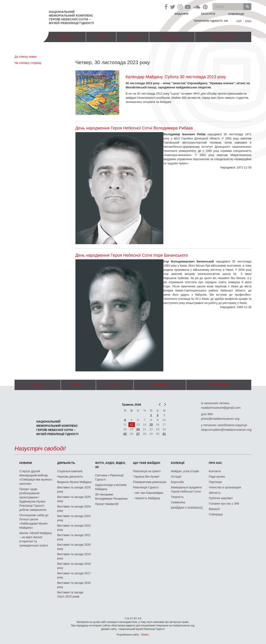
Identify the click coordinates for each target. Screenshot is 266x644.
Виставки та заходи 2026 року (74, 489)
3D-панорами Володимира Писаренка (111, 496)
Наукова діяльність (70, 477)
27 (138, 434)
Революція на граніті (147, 471)
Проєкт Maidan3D (107, 504)
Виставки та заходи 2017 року (74, 575)
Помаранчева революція (150, 482)
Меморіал (66, 37)
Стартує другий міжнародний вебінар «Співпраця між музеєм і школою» (36, 477)
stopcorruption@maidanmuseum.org (226, 430)
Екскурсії (208, 14)
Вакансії (214, 509)
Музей (101, 37)
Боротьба (177, 482)
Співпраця (216, 514)
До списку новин (26, 57)
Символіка (178, 502)
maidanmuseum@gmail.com (221, 408)
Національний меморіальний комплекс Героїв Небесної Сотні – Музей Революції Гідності (71, 17)
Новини (26, 463)
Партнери (215, 482)
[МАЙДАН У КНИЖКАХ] (187, 508)
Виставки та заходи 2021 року (74, 537)
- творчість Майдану (147, 498)
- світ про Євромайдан (148, 493)
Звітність (215, 493)
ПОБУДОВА (172, 37)
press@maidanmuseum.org (220, 419)
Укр (239, 21)
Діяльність (66, 463)
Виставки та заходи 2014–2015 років (70, 594)
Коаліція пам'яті (223, 37)
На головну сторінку (28, 63)
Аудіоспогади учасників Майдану (111, 487)
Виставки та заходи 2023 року (74, 518)
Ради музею (217, 477)
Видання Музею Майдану (74, 482)
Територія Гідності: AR (211, 21)
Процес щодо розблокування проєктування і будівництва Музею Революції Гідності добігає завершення (33, 499)
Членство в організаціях (225, 487)
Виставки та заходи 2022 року (74, 528)
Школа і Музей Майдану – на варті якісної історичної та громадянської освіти (36, 539)
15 (151, 424)
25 (125, 434)
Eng (248, 21)
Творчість (177, 497)
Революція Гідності (146, 487)
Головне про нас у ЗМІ (224, 504)
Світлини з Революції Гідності (109, 477)
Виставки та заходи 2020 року (74, 547)
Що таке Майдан (147, 463)
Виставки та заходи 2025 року (74, 499)
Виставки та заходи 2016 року (74, 585)
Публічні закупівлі (221, 498)
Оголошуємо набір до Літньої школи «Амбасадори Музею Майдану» (34, 521)
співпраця (236, 14)
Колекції (178, 463)
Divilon (145, 635)
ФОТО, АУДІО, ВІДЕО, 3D (111, 465)
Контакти (215, 471)
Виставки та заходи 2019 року (74, 556)
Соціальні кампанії (70, 471)
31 (164, 434)
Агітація (176, 477)
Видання (182, 14)
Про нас (216, 463)
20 (138, 429)
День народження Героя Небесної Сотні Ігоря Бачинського (132, 255)
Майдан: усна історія (185, 471)
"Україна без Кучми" (146, 477)
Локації (133, 37)
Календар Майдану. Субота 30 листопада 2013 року (176, 77)
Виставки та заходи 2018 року (74, 566)
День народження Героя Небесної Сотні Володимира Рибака (134, 128)
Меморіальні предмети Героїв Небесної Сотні (186, 489)
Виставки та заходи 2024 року (74, 509)
